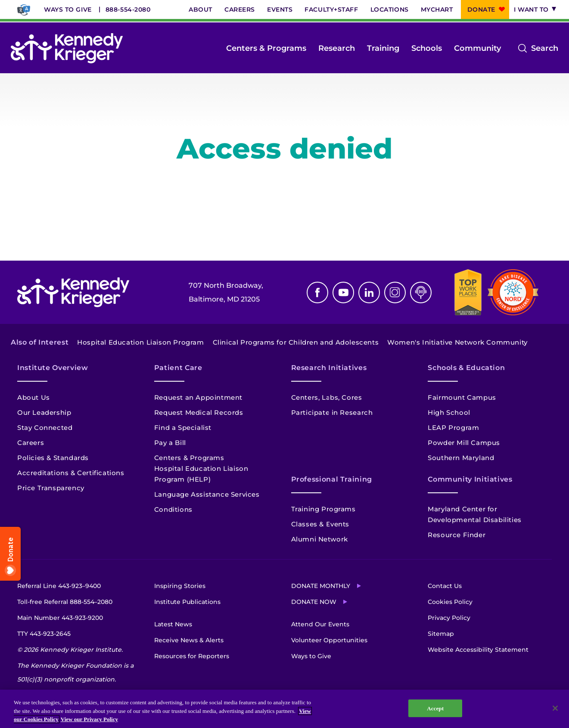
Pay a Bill (170, 443)
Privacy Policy (449, 618)
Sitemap (441, 634)
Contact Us (445, 586)
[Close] (555, 708)
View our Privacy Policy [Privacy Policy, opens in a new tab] (89, 719)
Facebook (317, 292)
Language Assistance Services (207, 494)
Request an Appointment (198, 397)
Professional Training (332, 479)
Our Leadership (44, 412)
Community (477, 48)
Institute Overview (53, 368)
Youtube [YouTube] (343, 292)
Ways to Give (68, 9)
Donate (481, 9)
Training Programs (323, 509)
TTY (44, 634)
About (201, 9)
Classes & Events (320, 524)
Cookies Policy (450, 602)
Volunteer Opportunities (329, 640)
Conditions (173, 509)
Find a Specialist (183, 428)
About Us (34, 397)
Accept (435, 708)
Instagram (395, 292)
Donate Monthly (321, 586)
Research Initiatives (329, 368)
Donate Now (314, 602)
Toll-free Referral (65, 602)
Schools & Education (466, 368)
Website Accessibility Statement (478, 650)
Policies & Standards (53, 458)
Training (383, 48)
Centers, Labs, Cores (327, 397)
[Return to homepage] (67, 48)
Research (337, 48)
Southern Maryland (461, 458)
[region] (284, 709)
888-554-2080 (128, 9)
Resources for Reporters (192, 656)
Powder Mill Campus (464, 443)
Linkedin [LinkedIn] (369, 292)
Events (280, 9)
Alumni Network (320, 539)
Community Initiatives (470, 479)
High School (449, 412)
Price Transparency (51, 488)
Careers (240, 9)
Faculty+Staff (331, 9)
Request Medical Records (199, 412)
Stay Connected (45, 428)
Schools (427, 48)
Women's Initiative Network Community (457, 342)
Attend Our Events (320, 624)
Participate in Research (332, 412)
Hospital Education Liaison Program (140, 342)
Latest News (173, 624)
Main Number (60, 618)
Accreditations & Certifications (71, 473)
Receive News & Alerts (189, 640)
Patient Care (178, 368)
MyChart (437, 9)
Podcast (421, 292)
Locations (390, 9)
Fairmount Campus (462, 397)
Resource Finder (457, 535)
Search (545, 48)
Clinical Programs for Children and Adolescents (296, 342)
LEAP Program (453, 428)
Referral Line (59, 586)
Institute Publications (187, 602)
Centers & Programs (266, 48)
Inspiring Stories (180, 586)
